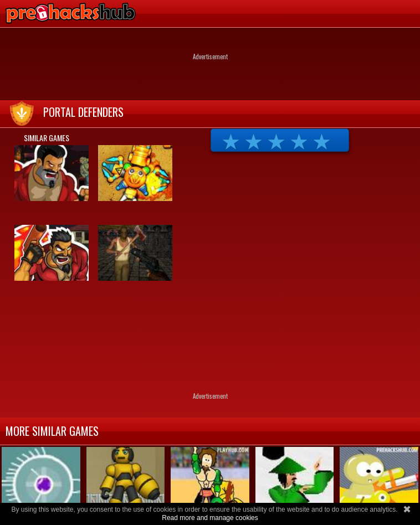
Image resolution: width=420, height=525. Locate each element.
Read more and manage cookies (210, 518)
